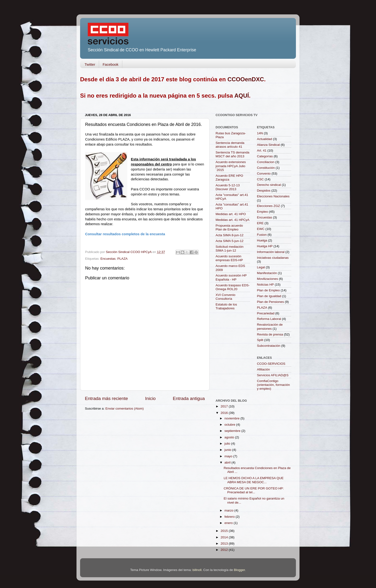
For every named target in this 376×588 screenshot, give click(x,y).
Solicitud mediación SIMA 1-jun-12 (229, 249)
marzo (229, 510)
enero (229, 523)
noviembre (232, 418)
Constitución (266, 168)
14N (260, 133)
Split (260, 340)
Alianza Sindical (268, 145)
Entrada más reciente (106, 398)
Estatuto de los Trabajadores (226, 306)
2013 (225, 544)
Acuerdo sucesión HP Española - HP (231, 277)
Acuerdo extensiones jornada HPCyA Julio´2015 (231, 166)
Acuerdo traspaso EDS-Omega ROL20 (233, 287)
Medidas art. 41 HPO (231, 214)
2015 (225, 531)
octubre (230, 425)
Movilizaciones (268, 279)
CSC (261, 179)
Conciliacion (266, 162)
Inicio (150, 398)
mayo (229, 456)
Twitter (90, 64)
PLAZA (122, 259)
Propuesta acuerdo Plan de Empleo (229, 227)
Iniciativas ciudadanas (273, 258)
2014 (225, 537)
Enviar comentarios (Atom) (125, 409)
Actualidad (265, 139)
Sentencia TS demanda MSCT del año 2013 (232, 154)
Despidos (264, 191)
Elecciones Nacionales (273, 196)
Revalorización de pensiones (270, 326)
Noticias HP (266, 285)
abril (228, 462)
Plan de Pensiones (271, 302)
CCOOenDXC (246, 79)
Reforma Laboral (269, 319)
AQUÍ (242, 96)
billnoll (197, 570)
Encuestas (108, 259)
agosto (230, 437)
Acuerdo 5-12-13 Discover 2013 (228, 187)
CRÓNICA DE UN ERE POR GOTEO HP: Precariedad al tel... (254, 490)
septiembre (233, 431)
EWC (261, 229)
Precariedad (266, 313)
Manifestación (267, 273)
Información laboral (271, 252)
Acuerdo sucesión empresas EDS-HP (229, 258)
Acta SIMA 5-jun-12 (229, 241)
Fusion (262, 235)
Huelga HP (265, 246)
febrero (230, 517)
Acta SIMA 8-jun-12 (229, 235)
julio (228, 444)
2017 (225, 406)
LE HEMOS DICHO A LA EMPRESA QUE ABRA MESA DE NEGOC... (254, 480)
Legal (261, 267)
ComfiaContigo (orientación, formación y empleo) (273, 385)
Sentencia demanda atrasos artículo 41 (230, 145)
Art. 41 (262, 150)
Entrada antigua (189, 398)
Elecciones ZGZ (269, 206)
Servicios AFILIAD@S (273, 375)
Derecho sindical (269, 185)
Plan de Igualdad (269, 296)
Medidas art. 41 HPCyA (232, 220)
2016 (225, 413)
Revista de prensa (270, 334)
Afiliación (264, 369)
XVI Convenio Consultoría (226, 297)
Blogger (239, 570)
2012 (225, 550)
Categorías (265, 156)
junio (228, 450)
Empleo (263, 212)
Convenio (264, 173)
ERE (260, 223)
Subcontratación (269, 346)
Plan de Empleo (268, 290)
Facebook (111, 64)
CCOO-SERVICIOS (271, 364)
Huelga (262, 240)
